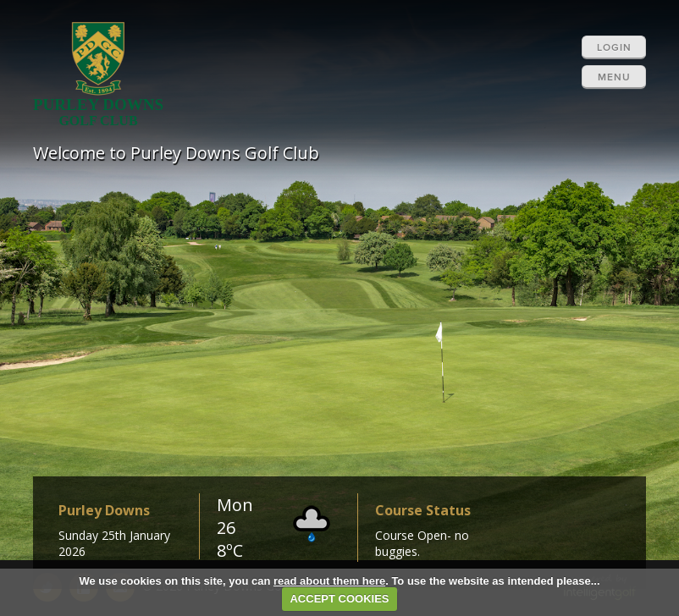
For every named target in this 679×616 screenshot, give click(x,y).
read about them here (329, 581)
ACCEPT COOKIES (339, 599)
